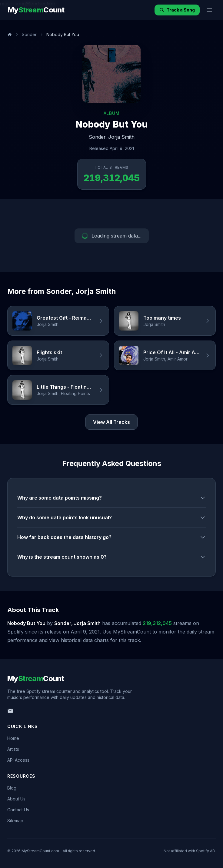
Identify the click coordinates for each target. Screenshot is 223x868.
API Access (18, 760)
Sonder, (98, 137)
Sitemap (15, 821)
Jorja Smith (121, 137)
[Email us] (10, 711)
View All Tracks (111, 422)
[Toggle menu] (209, 10)
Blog (12, 788)
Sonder (29, 34)
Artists (13, 749)
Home (13, 738)
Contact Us (18, 810)
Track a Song (177, 10)
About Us (16, 799)
